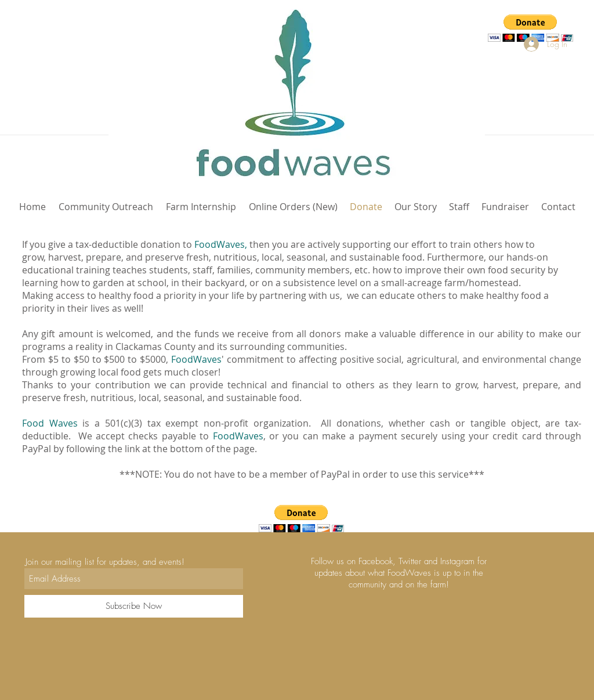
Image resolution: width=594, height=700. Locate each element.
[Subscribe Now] (134, 606)
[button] (530, 28)
